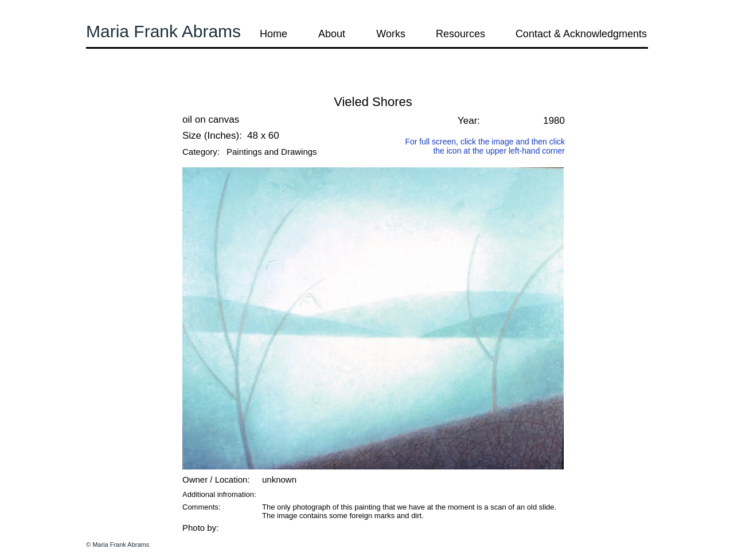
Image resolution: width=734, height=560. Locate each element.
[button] (117, 86)
